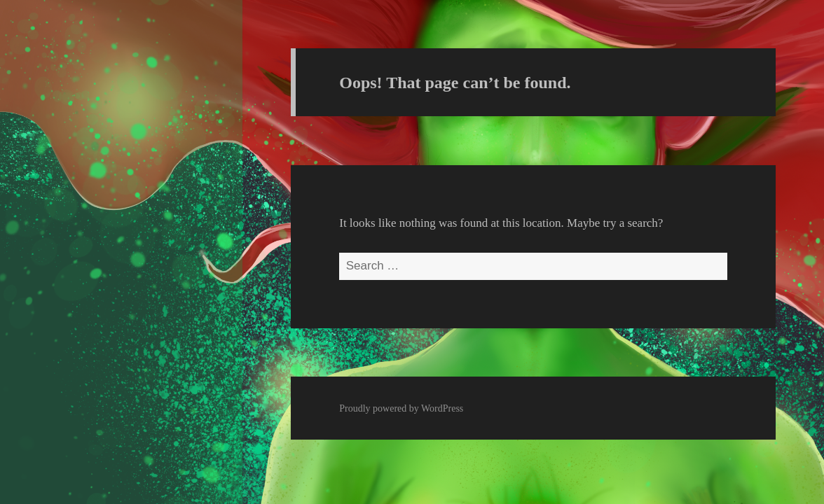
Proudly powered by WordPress (401, 408)
